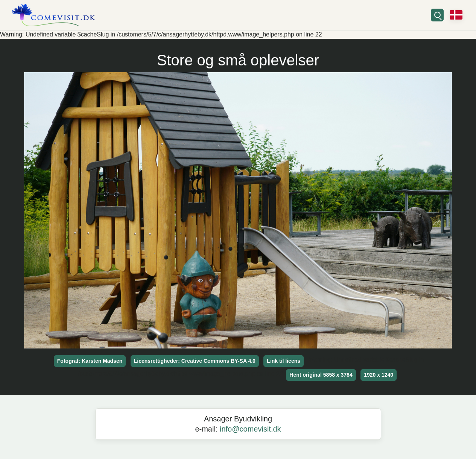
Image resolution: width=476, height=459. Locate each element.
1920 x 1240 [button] (379, 375)
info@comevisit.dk (250, 429)
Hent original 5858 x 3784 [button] (321, 375)
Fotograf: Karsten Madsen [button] (90, 361)
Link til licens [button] (284, 361)
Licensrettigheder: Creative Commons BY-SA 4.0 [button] (195, 361)
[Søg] (437, 15)
